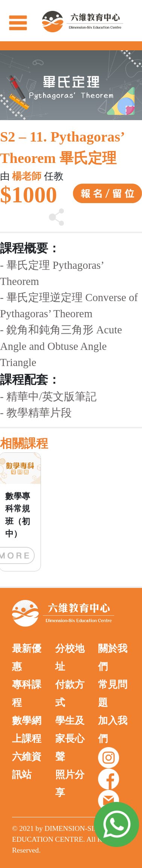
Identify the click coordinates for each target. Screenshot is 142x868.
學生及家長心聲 (70, 739)
